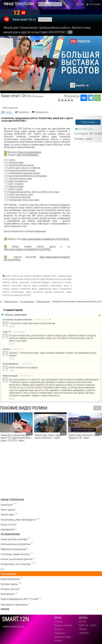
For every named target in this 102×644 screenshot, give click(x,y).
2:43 (6, 168)
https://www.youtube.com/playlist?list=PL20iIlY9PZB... (46, 239)
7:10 (6, 184)
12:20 (7, 197)
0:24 (6, 163)
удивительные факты (48, 289)
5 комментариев (13, 310)
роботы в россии (32, 279)
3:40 (6, 171)
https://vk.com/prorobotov (30, 152)
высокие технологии (54, 292)
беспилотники (17, 292)
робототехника (17, 279)
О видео (7, 112)
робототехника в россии (51, 279)
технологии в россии (61, 282)
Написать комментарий (16, 315)
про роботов (26, 276)
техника (15, 289)
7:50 (6, 187)
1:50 (6, 165)
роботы (15, 276)
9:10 (6, 192)
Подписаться (45, 19)
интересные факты (28, 289)
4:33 (6, 176)
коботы (15, 282)
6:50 (6, 181)
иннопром (37, 276)
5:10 (6, 179)
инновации (44, 286)
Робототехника (88, 122)
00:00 (7, 160)
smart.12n (15, 619)
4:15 (6, 173)
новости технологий (12, 286)
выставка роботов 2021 (21, 295)
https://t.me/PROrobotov (28, 155)
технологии (24, 282)
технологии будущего (40, 282)
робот (8, 276)
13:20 (7, 200)
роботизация (56, 286)
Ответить (12, 326)
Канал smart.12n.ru (24, 20)
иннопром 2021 (49, 276)
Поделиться (22, 112)
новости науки (30, 286)
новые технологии (34, 292)
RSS (100, 315)
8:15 (6, 189)
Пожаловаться (40, 112)
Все (97, 408)
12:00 (7, 195)
